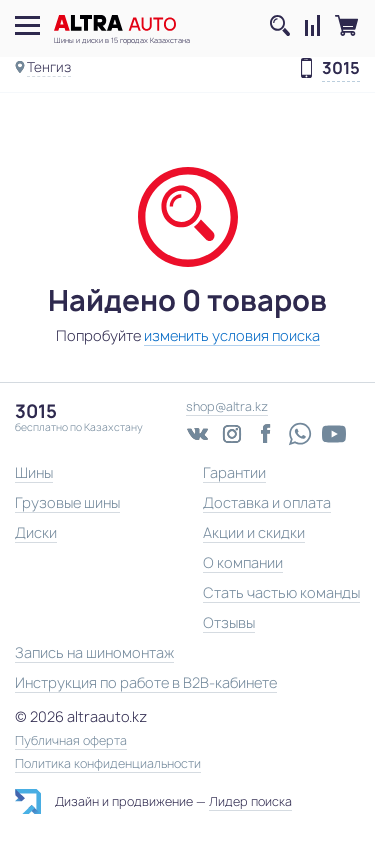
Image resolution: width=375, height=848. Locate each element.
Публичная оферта (71, 741)
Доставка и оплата (267, 502)
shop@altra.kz (227, 406)
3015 (341, 69)
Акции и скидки (254, 532)
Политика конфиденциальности (108, 764)
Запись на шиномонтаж (94, 652)
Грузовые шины (67, 502)
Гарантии (234, 472)
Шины (34, 472)
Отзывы (229, 622)
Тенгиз (49, 67)
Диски (36, 532)
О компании (243, 562)
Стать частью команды (281, 592)
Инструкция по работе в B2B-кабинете (146, 682)
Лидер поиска (250, 801)
